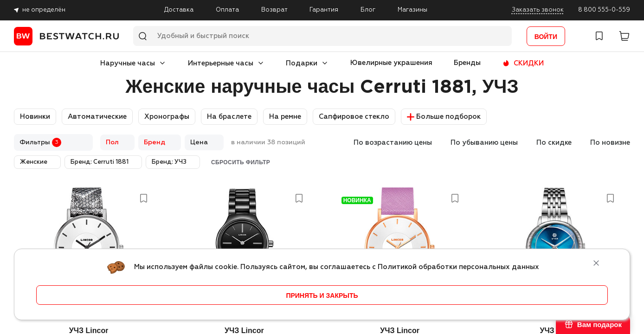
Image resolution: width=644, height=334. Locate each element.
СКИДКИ (529, 63)
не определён (44, 10)
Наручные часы (128, 63)
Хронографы (167, 117)
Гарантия (324, 10)
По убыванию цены (484, 143)
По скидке (554, 143)
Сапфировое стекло (354, 117)
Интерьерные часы (221, 63)
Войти (546, 37)
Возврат (274, 10)
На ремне (285, 117)
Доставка (179, 10)
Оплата (227, 10)
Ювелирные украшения (391, 63)
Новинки (35, 117)
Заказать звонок (538, 10)
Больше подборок (444, 117)
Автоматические (97, 117)
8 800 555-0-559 (604, 10)
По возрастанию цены (393, 143)
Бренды (467, 63)
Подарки (302, 63)
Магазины (412, 10)
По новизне (610, 143)
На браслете (229, 117)
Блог (368, 10)
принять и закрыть (322, 295)
